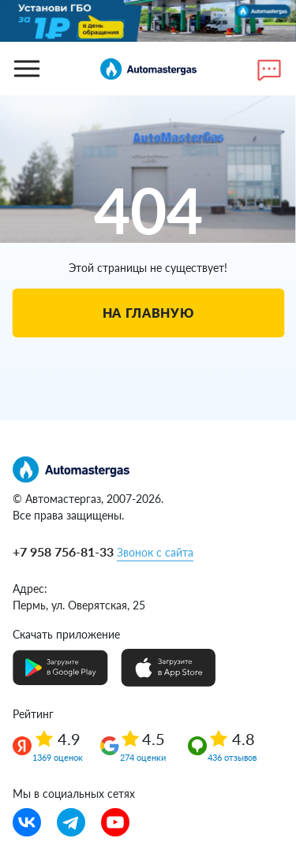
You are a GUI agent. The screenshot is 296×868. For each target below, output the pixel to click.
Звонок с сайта (155, 552)
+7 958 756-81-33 (63, 551)
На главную (148, 313)
